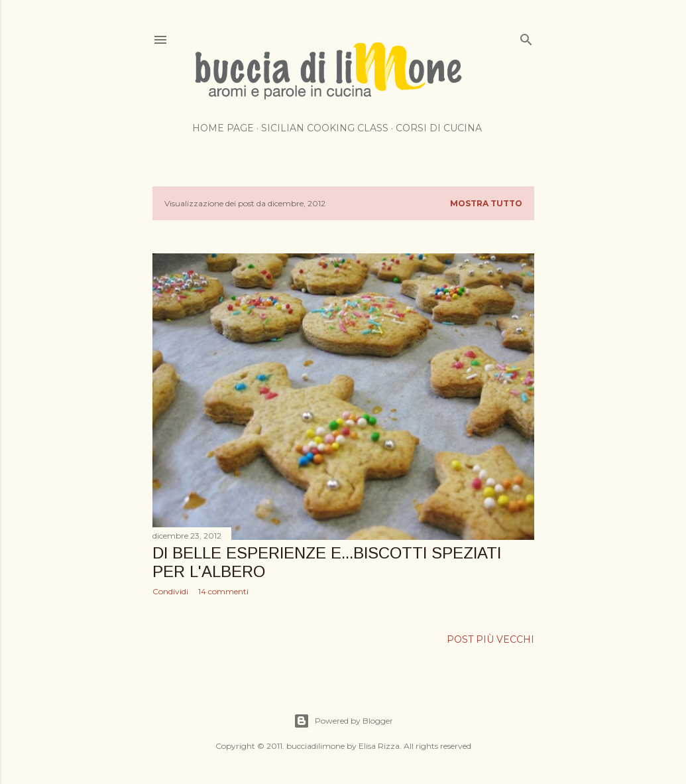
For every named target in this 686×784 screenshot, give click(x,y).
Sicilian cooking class (325, 128)
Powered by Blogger (343, 721)
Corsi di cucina (439, 128)
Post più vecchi (490, 639)
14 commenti (223, 591)
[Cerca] (526, 37)
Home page (223, 128)
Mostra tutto (486, 203)
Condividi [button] (170, 591)
